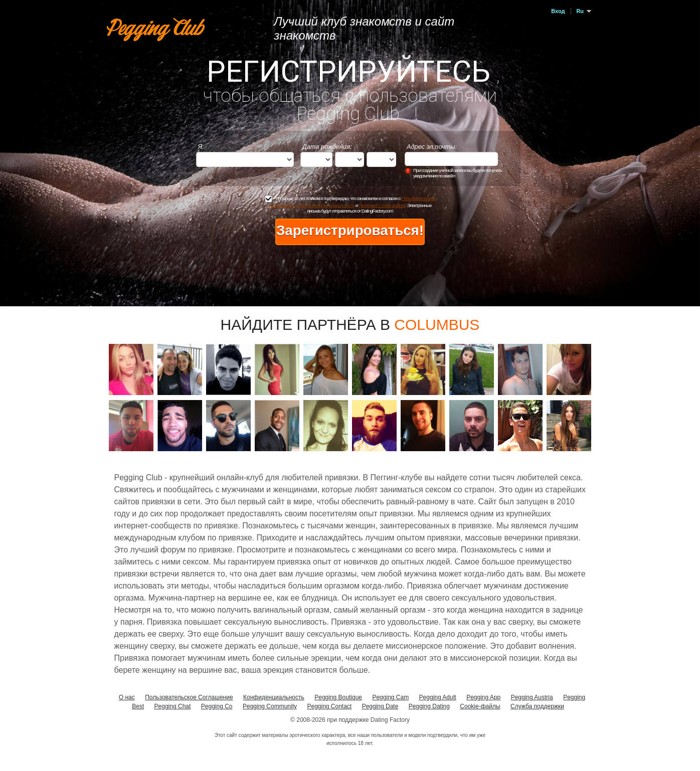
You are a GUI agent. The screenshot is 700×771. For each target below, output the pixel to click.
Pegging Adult (438, 697)
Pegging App (483, 697)
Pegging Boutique (338, 697)
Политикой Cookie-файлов (382, 205)
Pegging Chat (173, 706)
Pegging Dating (429, 706)
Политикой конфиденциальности (325, 205)
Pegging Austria (532, 697)
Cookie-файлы (480, 706)
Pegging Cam (390, 697)
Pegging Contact (329, 706)
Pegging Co (217, 706)
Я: (201, 147)
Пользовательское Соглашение (189, 697)
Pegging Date (380, 706)
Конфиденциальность (274, 697)
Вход (558, 11)
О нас (127, 697)
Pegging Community (270, 706)
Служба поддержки (537, 706)
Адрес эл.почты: (432, 147)
